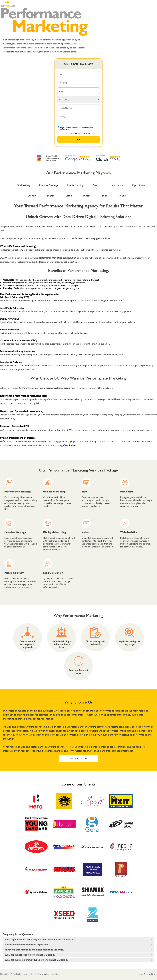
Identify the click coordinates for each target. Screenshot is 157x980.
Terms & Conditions (147, 974)
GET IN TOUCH (78, 758)
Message (79, 119)
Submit (78, 139)
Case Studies (69, 445)
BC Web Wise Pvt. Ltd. (46, 974)
